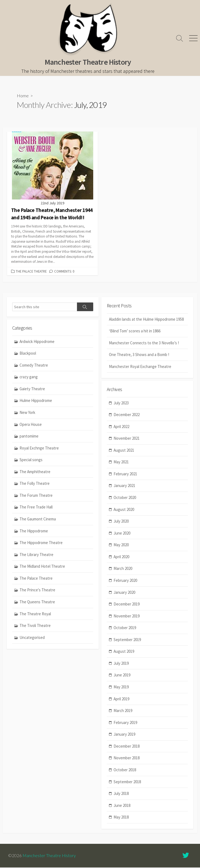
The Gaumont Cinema (38, 519)
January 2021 (124, 486)
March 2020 (123, 569)
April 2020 (121, 557)
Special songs (31, 460)
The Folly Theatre (35, 484)
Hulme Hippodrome (36, 401)
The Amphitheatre (35, 472)
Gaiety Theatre (32, 389)
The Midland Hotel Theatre (42, 567)
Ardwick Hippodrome (37, 342)
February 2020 (125, 581)
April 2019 (121, 699)
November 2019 (127, 616)
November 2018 (127, 759)
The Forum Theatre (36, 496)
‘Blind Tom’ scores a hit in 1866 (135, 331)
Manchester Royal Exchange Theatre (140, 367)
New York (27, 413)
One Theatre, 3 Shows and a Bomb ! (139, 355)
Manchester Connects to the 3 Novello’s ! (144, 343)
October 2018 (125, 771)
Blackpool (28, 354)
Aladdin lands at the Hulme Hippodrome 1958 (146, 320)
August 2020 (124, 510)
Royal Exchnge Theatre (39, 449)
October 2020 (125, 498)
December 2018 (127, 747)
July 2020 (121, 522)
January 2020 (124, 593)
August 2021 (124, 451)
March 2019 (123, 711)
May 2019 (121, 688)
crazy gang (29, 377)
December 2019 (127, 605)
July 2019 (121, 664)
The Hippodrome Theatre (41, 543)
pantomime (29, 437)
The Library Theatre (36, 555)
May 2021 (121, 463)
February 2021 (125, 474)
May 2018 (121, 818)
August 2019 (124, 652)
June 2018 (122, 806)
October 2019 (125, 628)
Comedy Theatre (34, 366)
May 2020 (121, 546)
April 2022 (121, 427)
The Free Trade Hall (36, 508)
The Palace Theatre (31, 271)
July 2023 (121, 403)
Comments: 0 (64, 271)
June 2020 (122, 534)
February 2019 (125, 723)
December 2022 (127, 415)
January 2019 (124, 735)
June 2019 (122, 676)
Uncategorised (32, 638)
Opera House (31, 425)
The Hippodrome (34, 531)
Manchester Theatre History (49, 856)
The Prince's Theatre (37, 590)
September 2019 (127, 640)
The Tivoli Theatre (35, 626)
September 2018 (127, 782)
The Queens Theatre (37, 602)
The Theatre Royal (35, 614)
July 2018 (121, 794)
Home (23, 96)
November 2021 (127, 439)
